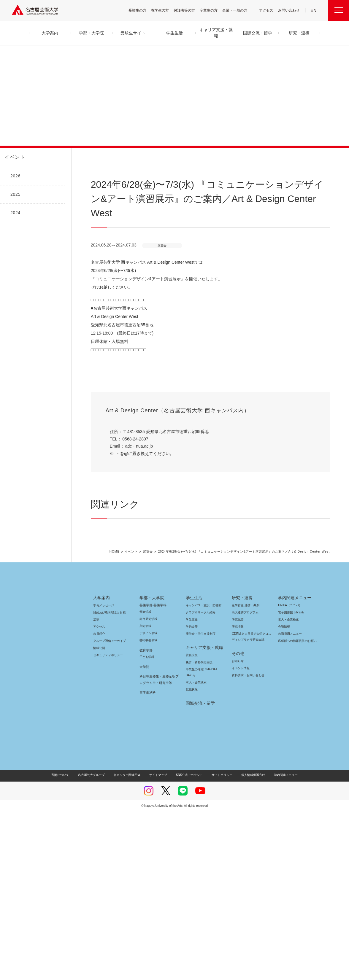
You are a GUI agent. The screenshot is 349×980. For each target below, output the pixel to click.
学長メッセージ (103, 773)
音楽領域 (145, 780)
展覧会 (154, 720)
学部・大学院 (151, 766)
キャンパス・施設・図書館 (201, 773)
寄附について (65, 943)
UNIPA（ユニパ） (288, 773)
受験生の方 (141, 10)
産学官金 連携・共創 (245, 773)
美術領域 (145, 794)
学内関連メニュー (294, 766)
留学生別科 (148, 860)
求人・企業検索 (195, 851)
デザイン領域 (148, 801)
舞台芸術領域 (148, 787)
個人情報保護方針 (249, 943)
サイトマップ (160, 943)
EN (314, 10)
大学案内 (101, 766)
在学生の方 (164, 10)
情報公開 (99, 816)
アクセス (268, 10)
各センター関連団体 (130, 943)
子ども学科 (147, 825)
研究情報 (238, 795)
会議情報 (284, 795)
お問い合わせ (289, 10)
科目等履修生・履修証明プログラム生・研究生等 (158, 848)
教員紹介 (99, 802)
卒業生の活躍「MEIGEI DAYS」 (205, 837)
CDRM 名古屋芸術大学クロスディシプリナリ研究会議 (252, 805)
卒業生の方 (212, 10)
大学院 (144, 835)
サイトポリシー (219, 943)
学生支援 (192, 788)
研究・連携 (241, 766)
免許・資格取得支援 (198, 830)
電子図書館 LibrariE (291, 781)
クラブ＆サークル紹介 (199, 781)
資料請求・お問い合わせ (247, 843)
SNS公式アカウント (189, 943)
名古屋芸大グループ (95, 943)
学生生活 (194, 766)
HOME (122, 720)
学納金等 (192, 795)
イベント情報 (240, 836)
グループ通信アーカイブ (108, 809)
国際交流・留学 (199, 871)
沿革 (96, 788)
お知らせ (237, 829)
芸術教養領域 (148, 808)
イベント (14, 157)
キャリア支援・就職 (202, 816)
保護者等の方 (188, 10)
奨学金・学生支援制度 (200, 802)
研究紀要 (238, 788)
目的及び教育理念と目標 (109, 781)
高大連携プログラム (244, 781)
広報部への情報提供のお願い (297, 809)
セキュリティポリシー (106, 823)
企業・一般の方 (238, 10)
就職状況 (192, 858)
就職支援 (192, 823)
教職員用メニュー (289, 802)
